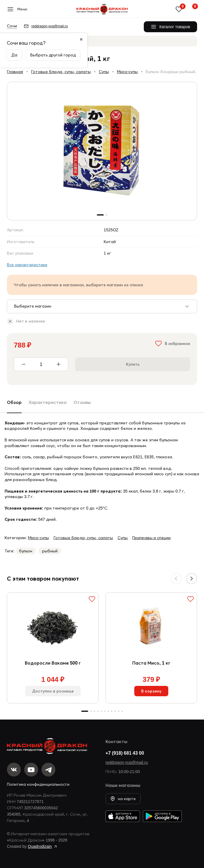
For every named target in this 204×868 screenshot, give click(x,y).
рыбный (50, 551)
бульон (26, 551)
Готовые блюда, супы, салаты (61, 72)
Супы (104, 72)
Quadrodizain (40, 846)
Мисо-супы (127, 72)
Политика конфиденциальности (38, 784)
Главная (15, 72)
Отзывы (82, 402)
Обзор (14, 402)
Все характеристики (27, 265)
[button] (192, 579)
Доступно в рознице (53, 691)
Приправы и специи (151, 538)
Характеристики (48, 402)
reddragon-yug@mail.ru (127, 762)
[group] (102, 151)
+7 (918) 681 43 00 (125, 753)
